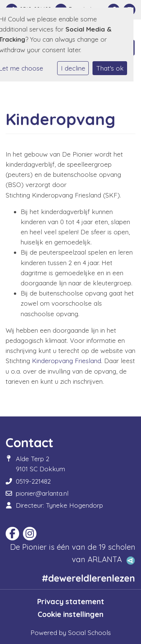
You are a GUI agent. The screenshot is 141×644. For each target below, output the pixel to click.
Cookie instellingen (70, 614)
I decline (73, 68)
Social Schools (89, 633)
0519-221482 (33, 481)
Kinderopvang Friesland (67, 361)
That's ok (110, 68)
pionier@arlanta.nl (42, 493)
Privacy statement (71, 602)
